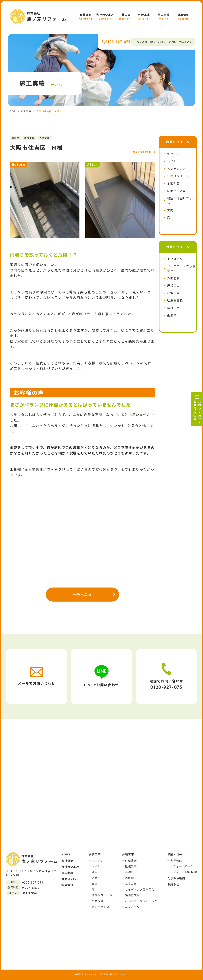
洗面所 (96, 878)
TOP (13, 111)
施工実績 (164, 17)
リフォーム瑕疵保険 (184, 872)
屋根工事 (173, 286)
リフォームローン (182, 866)
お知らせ (173, 884)
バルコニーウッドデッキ (141, 901)
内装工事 (125, 17)
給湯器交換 (175, 300)
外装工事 (144, 17)
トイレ (172, 161)
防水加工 (131, 878)
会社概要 (86, 17)
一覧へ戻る (82, 594)
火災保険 (176, 861)
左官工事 (173, 293)
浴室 (95, 872)
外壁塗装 (173, 278)
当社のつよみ (105, 17)
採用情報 (183, 17)
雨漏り (172, 315)
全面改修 (98, 901)
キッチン (173, 154)
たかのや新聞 (176, 878)
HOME (66, 854)
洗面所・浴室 (177, 191)
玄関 (170, 210)
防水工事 (173, 308)
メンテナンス (177, 169)
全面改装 (173, 184)
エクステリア (177, 259)
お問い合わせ (70, 879)
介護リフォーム (178, 176)
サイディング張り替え (140, 889)
